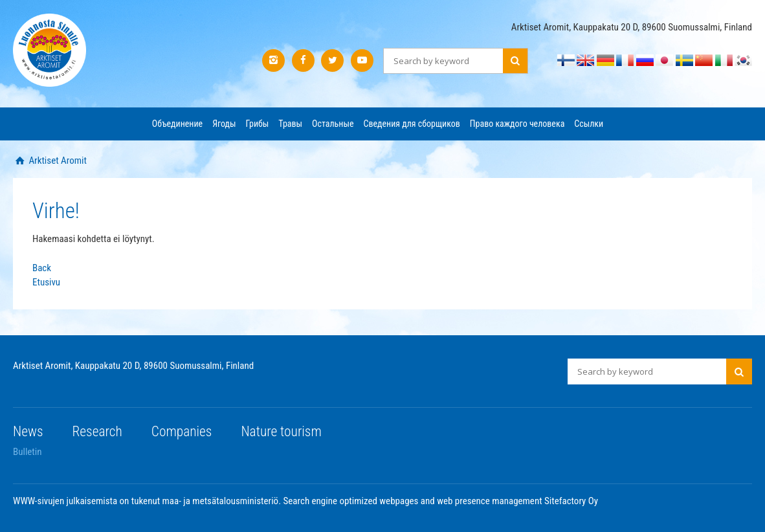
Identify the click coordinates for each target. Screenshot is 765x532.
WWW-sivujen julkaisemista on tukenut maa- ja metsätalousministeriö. (148, 501)
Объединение (177, 124)
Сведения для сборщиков (411, 124)
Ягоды (224, 124)
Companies (182, 431)
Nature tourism (281, 431)
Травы (290, 124)
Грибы (258, 124)
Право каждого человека (517, 124)
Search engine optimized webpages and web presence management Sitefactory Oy (441, 501)
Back (42, 268)
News (28, 431)
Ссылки (589, 124)
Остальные (333, 124)
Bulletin (28, 452)
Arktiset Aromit (57, 161)
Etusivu (46, 282)
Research (97, 431)
